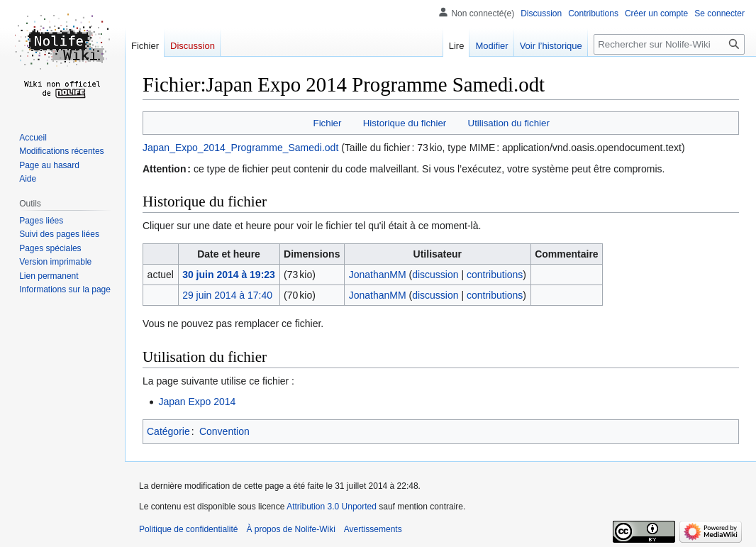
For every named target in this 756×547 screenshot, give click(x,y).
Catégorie (168, 431)
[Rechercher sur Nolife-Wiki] (669, 44)
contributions (495, 275)
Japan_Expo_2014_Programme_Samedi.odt (240, 148)
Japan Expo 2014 (197, 402)
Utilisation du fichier (509, 123)
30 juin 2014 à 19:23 (229, 275)
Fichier (328, 123)
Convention (224, 431)
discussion (435, 275)
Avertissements (373, 529)
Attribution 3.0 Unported (332, 507)
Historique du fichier (405, 123)
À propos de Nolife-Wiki (290, 529)
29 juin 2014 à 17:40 (227, 295)
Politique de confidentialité (188, 529)
